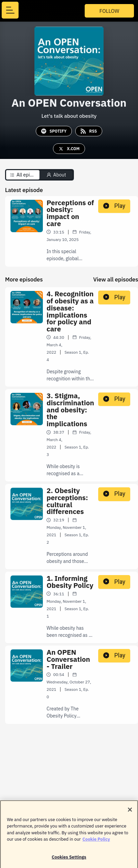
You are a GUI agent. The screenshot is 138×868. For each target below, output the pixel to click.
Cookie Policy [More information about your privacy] (96, 842)
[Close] (130, 812)
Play (114, 206)
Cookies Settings (69, 859)
